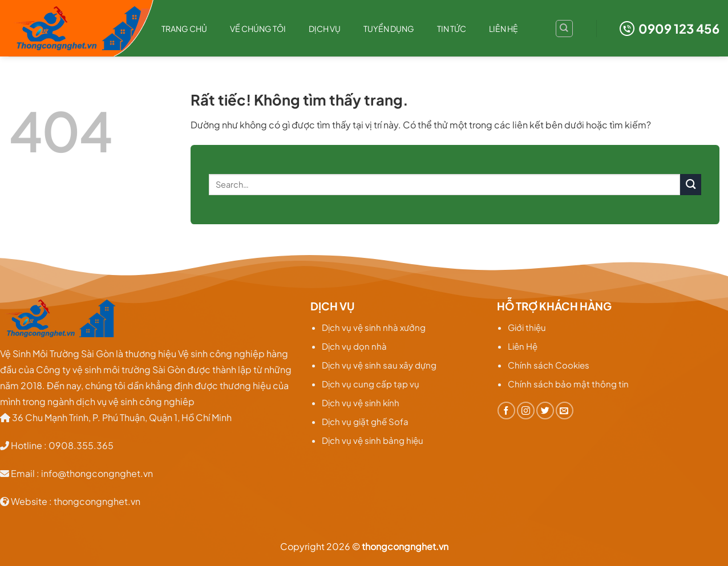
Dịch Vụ (325, 29)
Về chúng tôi (258, 29)
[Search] (564, 29)
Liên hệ (503, 29)
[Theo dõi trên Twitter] (545, 411)
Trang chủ (184, 29)
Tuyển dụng (389, 29)
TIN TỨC (452, 29)
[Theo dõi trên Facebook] (506, 411)
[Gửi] (691, 185)
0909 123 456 (670, 29)
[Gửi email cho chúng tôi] (565, 411)
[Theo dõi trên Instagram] (526, 411)
